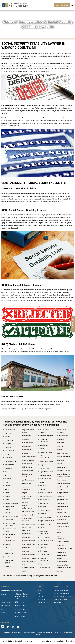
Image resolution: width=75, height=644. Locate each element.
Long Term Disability (60, 599)
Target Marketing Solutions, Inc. (64, 641)
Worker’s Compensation (62, 593)
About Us (41, 596)
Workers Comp (8, 632)
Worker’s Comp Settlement (62, 596)
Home (40, 590)
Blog (39, 593)
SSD (16, 632)
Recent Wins (42, 599)
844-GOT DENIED (21, 613)
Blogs (18, 409)
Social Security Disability (62, 590)
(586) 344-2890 (20, 606)
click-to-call (62, 5)
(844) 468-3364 (20, 616)
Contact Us (41, 602)
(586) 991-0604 (20, 602)
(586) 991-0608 (20, 609)
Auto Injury (57, 602)
